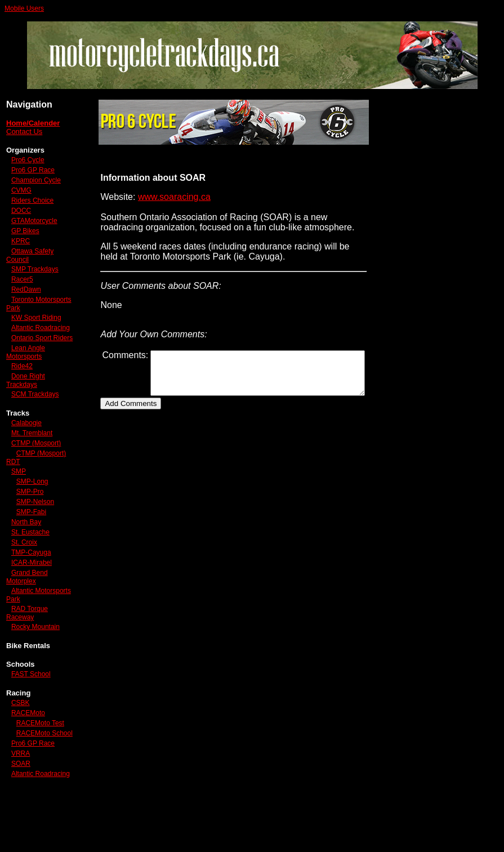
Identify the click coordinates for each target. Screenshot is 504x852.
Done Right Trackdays (26, 412)
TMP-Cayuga (31, 592)
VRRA (21, 809)
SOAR (21, 819)
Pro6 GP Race (33, 170)
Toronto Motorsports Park (32, 312)
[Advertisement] (448, 270)
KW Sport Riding (23, 330)
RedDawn (26, 297)
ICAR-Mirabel (32, 602)
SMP (19, 511)
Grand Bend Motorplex (27, 616)
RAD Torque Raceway (27, 652)
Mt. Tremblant (32, 465)
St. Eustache (30, 572)
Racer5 (22, 287)
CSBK (21, 742)
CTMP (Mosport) (21, 479)
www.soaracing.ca (159, 197)
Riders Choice (32, 208)
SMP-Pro (30, 531)
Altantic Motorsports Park (32, 634)
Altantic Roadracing (23, 348)
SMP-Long (32, 521)
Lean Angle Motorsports (26, 384)
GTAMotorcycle (34, 229)
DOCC (21, 218)
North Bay (26, 561)
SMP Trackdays (35, 277)
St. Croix (24, 582)
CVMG (21, 198)
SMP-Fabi (31, 551)
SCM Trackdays (35, 426)
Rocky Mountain (35, 666)
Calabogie (26, 454)
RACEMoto (28, 752)
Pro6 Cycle (28, 160)
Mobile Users (24, 8)
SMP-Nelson (35, 541)
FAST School (31, 713)
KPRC (21, 249)
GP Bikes (25, 239)
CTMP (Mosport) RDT (28, 497)
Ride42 (22, 398)
